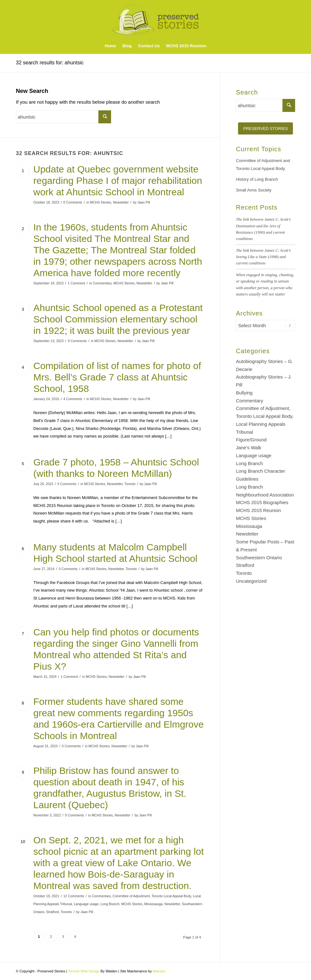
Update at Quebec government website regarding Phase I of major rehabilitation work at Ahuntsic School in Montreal (118, 181)
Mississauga (154, 904)
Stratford (52, 912)
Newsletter (121, 202)
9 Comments (77, 341)
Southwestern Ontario (259, 558)
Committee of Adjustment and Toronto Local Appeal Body (263, 165)
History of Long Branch (257, 179)
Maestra (159, 971)
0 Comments (73, 202)
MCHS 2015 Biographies (262, 502)
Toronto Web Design (84, 971)
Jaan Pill (144, 202)
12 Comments (74, 896)
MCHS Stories (100, 202)
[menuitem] (110, 46)
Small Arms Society (254, 190)
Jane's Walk (248, 448)
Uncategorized (251, 581)
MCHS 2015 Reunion (258, 510)
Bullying (244, 393)
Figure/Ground (251, 440)
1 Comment (76, 283)
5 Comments (67, 484)
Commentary (102, 283)
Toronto (130, 484)
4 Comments (73, 399)
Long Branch (110, 904)
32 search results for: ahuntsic (50, 63)
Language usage (86, 904)
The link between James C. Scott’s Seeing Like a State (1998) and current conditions (263, 257)
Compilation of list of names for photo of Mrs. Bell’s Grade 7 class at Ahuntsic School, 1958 (117, 377)
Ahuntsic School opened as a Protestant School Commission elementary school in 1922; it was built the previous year (118, 319)
